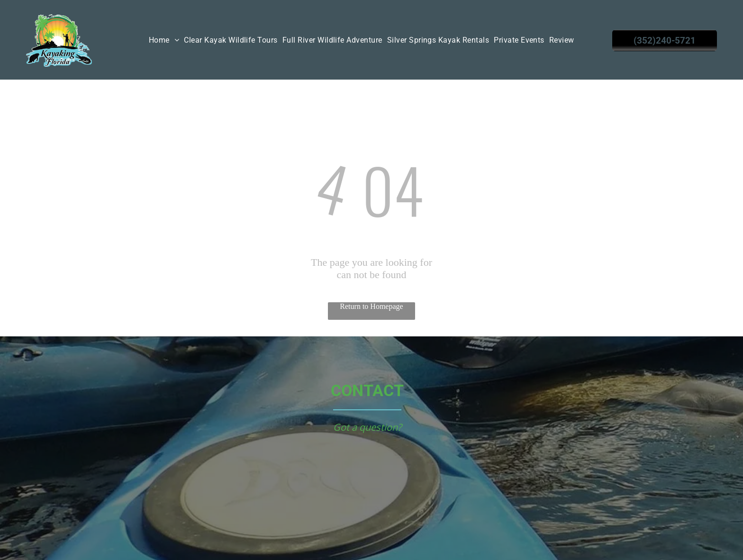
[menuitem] (164, 40)
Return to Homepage (371, 306)
